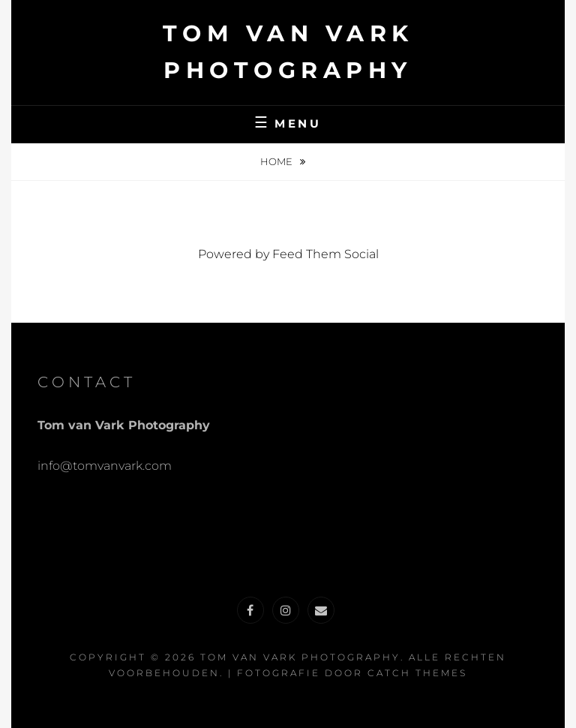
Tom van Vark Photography (300, 657)
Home (277, 161)
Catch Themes (417, 673)
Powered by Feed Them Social (288, 254)
